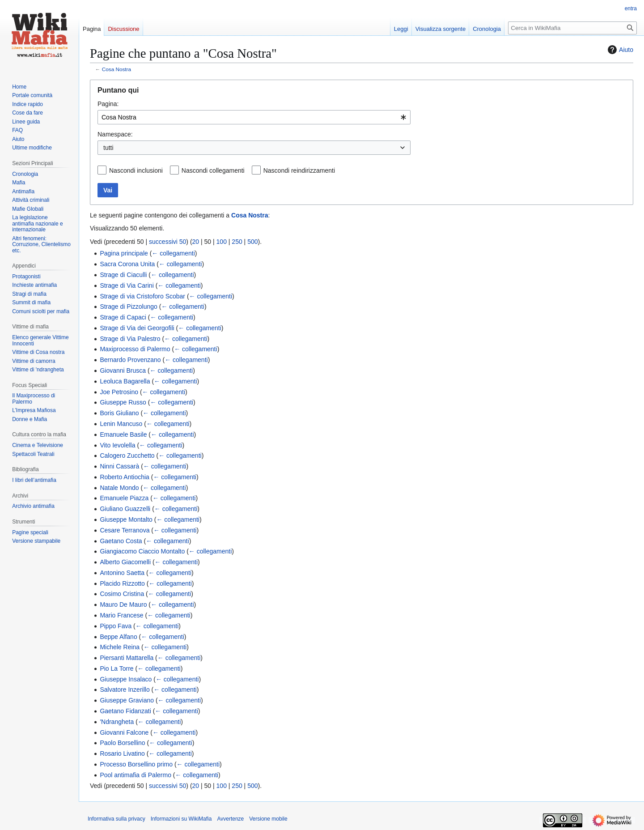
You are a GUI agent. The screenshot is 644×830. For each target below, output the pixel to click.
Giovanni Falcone (124, 732)
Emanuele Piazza (124, 498)
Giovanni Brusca (123, 370)
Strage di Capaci (123, 317)
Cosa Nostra (117, 69)
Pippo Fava (116, 626)
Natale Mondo (119, 488)
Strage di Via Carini (127, 285)
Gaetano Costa (121, 541)
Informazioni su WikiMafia (181, 819)
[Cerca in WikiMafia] (572, 28)
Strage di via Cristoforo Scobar (142, 296)
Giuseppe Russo (123, 402)
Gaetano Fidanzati (125, 711)
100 (222, 242)
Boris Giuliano (119, 413)
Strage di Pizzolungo (128, 306)
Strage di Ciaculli (123, 275)
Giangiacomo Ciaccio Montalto (142, 551)
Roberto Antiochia (125, 477)
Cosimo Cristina (122, 594)
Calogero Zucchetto (127, 455)
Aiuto (619, 50)
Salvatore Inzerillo (125, 690)
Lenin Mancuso (121, 424)
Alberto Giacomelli (125, 562)
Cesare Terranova (125, 530)
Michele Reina (120, 647)
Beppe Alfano (118, 637)
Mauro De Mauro (123, 604)
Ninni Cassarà (119, 466)
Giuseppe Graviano (127, 700)
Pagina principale (124, 253)
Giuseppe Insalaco (126, 679)
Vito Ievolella (117, 445)
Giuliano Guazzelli (125, 509)
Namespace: (115, 134)
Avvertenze (230, 819)
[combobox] (254, 117)
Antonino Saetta (122, 573)
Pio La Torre (117, 668)
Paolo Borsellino (122, 743)
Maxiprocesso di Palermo (135, 349)
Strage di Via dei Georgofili (137, 328)
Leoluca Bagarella (125, 381)
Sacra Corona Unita (127, 264)
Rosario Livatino (122, 753)
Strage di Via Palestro (130, 339)
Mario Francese (121, 615)
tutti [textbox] (108, 148)
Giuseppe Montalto (126, 519)
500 (252, 242)
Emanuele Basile (123, 434)
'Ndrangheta (117, 722)
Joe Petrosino (119, 392)
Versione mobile (268, 819)
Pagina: (108, 104)
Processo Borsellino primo (136, 764)
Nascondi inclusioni (136, 170)
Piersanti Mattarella (127, 658)
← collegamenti (173, 253)
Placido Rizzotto (122, 583)
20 (196, 242)
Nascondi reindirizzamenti (299, 170)
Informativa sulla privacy (117, 819)
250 (237, 242)
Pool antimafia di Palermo (136, 775)
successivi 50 (167, 242)
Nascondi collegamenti (213, 170)
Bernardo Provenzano (130, 360)
